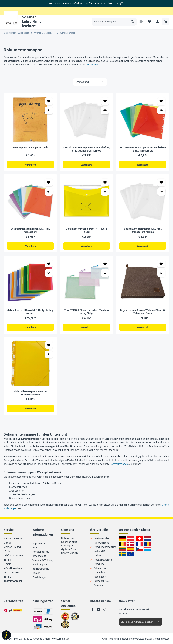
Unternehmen (69, 538)
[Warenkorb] (166, 22)
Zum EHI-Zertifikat (66, 618)
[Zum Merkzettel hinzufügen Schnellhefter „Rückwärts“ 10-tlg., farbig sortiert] (49, 264)
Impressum (39, 543)
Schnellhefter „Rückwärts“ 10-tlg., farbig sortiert (30, 312)
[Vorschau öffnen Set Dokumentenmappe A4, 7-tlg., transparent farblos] (161, 192)
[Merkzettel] (149, 22)
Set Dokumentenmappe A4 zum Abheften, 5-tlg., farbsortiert (143, 149)
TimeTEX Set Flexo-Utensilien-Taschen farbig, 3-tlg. (86, 312)
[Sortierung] (90, 82)
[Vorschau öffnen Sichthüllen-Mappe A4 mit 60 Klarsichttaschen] (49, 355)
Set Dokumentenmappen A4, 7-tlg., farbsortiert (30, 231)
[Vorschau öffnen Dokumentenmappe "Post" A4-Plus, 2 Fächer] (105, 192)
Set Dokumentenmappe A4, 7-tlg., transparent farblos (143, 231)
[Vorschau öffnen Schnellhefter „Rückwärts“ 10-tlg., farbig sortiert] (49, 274)
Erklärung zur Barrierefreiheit (41, 567)
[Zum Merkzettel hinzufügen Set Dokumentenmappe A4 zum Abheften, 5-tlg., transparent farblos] (105, 101)
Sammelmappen (119, 465)
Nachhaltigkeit (69, 542)
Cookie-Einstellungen (40, 575)
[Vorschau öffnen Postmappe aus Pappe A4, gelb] (49, 111)
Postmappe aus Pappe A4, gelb (30, 147)
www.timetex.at (60, 639)
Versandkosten (161, 639)
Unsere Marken (70, 553)
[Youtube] (99, 611)
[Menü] (141, 22)
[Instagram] (104, 611)
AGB (35, 548)
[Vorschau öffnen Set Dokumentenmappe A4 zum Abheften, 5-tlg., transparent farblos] (105, 111)
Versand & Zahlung (43, 560)
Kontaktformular (13, 581)
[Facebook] (93, 611)
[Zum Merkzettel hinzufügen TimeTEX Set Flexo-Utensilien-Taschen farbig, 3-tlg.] (105, 264)
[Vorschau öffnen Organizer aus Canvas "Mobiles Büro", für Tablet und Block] (161, 274)
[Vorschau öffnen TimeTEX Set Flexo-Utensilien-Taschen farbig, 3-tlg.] (105, 274)
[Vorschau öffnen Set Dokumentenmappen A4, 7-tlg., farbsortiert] (49, 192)
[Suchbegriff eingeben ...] (110, 22)
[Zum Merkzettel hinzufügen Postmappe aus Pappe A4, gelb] (49, 101)
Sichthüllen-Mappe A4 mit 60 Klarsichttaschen (30, 394)
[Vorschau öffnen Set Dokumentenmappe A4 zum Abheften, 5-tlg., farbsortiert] (161, 111)
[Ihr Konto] (157, 22)
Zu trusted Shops (75, 618)
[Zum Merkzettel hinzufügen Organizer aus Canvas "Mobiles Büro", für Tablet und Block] (161, 264)
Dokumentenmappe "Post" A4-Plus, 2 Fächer (86, 231)
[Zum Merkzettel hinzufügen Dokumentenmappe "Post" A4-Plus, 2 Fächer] (105, 183)
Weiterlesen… (94, 65)
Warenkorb (30, 165)
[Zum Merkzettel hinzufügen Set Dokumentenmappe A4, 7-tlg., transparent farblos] (161, 183)
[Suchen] (132, 22)
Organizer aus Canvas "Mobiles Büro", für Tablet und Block (143, 312)
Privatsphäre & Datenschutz (41, 554)
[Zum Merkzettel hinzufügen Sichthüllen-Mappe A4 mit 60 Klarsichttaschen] (49, 346)
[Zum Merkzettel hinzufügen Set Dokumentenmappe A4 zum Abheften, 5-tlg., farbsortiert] (161, 101)
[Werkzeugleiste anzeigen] (6, 635)
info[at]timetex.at (13, 568)
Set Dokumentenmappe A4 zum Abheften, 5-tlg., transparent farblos (86, 149)
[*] (122, 4)
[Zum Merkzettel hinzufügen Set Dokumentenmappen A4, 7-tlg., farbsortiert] (49, 183)
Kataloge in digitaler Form (69, 547)
